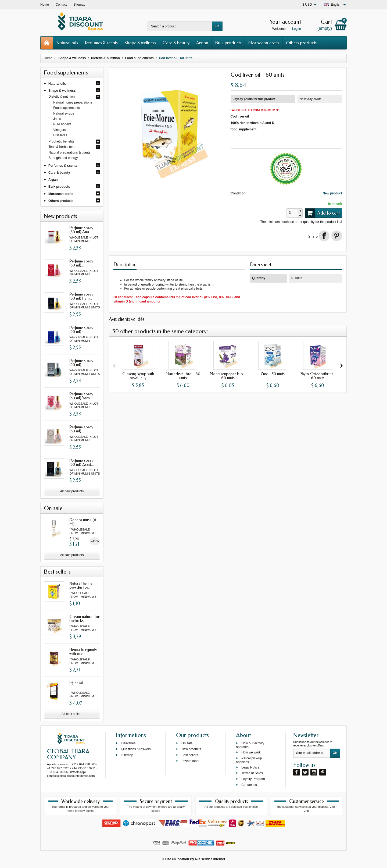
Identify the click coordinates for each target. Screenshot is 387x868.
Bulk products (228, 43)
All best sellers (72, 714)
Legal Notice (250, 767)
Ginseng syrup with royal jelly (138, 376)
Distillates (60, 135)
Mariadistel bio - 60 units (183, 376)
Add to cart (322, 213)
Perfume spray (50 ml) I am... (81, 296)
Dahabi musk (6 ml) (83, 522)
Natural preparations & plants (69, 152)
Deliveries (128, 743)
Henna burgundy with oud (83, 652)
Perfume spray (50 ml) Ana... (81, 230)
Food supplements (67, 108)
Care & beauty (176, 43)
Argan (202, 43)
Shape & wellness (140, 43)
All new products (72, 491)
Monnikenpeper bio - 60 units (228, 376)
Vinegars (60, 130)
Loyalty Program (253, 779)
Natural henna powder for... (81, 585)
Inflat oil (76, 683)
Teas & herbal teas (62, 147)
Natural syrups (64, 113)
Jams (57, 119)
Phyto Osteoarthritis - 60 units (318, 376)
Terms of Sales (252, 773)
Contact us (249, 785)
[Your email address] (312, 753)
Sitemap (127, 755)
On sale (187, 743)
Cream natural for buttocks (84, 619)
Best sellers (190, 755)
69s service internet (210, 859)
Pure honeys (62, 124)
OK (217, 26)
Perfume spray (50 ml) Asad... (81, 462)
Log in (297, 29)
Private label (190, 761)
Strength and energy (63, 158)
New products (191, 749)
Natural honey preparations (73, 102)
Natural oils (67, 43)
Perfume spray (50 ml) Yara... (81, 396)
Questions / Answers (136, 749)
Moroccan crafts (264, 43)
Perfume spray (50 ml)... (81, 263)
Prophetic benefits (62, 141)
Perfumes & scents (101, 43)
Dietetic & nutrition (62, 97)
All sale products (72, 555)
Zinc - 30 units (273, 374)
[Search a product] (180, 26)
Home (48, 58)
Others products (301, 43)
